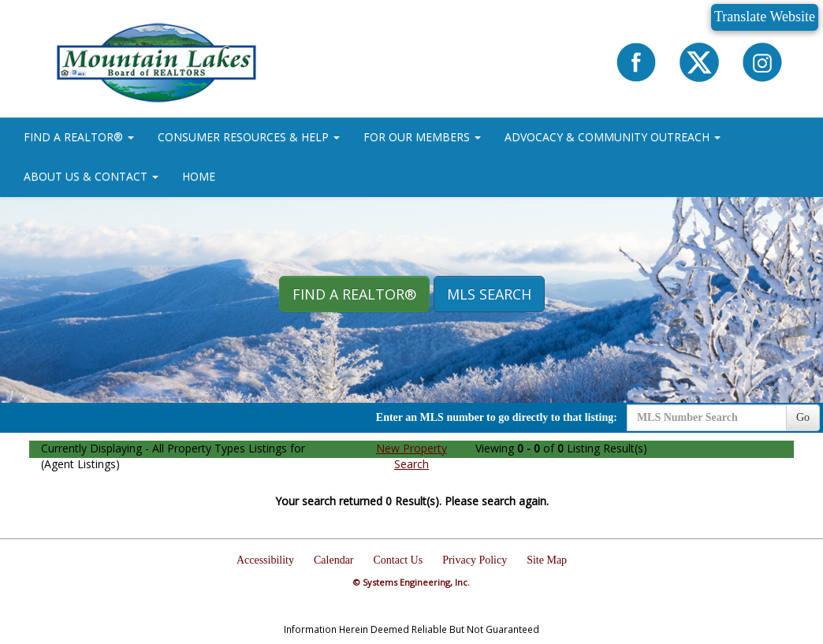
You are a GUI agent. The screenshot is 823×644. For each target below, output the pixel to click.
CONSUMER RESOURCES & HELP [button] (249, 137)
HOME (199, 176)
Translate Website (765, 17)
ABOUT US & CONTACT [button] (91, 176)
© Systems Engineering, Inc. (411, 582)
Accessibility (265, 560)
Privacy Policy (475, 560)
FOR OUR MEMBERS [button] (422, 137)
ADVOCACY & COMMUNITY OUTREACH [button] (613, 137)
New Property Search (411, 456)
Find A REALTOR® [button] (354, 294)
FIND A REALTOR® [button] (79, 137)
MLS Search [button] (489, 294)
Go (803, 417)
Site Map (547, 560)
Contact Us (398, 560)
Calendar (334, 560)
